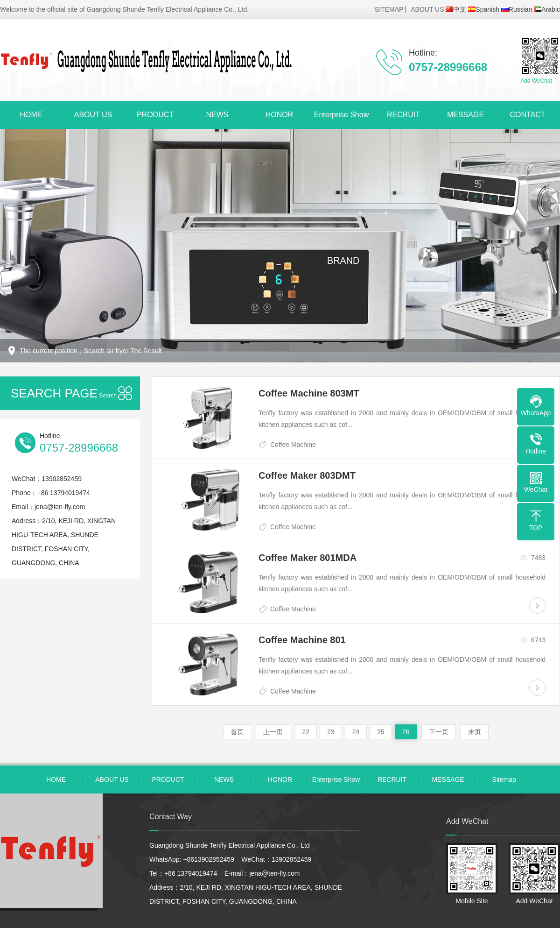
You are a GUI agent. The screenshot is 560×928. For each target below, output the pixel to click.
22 (306, 732)
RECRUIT (403, 115)
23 (331, 732)
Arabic (547, 9)
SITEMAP (389, 9)
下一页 (439, 732)
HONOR (280, 115)
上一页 (273, 732)
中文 (456, 9)
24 (356, 732)
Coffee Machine (293, 445)
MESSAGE (465, 115)
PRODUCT (155, 115)
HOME (31, 115)
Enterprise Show (341, 115)
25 (381, 732)
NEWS (217, 115)
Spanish (484, 9)
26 (406, 732)
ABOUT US (427, 9)
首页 (237, 732)
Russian (517, 9)
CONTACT (527, 115)
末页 (475, 732)
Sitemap (504, 779)
